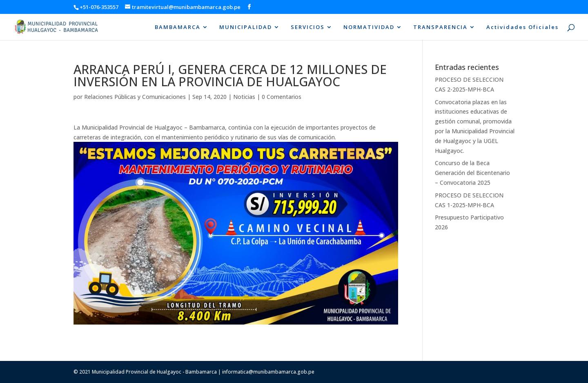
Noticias (244, 97)
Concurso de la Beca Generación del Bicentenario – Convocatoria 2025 (472, 173)
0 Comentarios (282, 97)
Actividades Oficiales (522, 27)
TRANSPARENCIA (440, 27)
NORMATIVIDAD (369, 27)
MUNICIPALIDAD (246, 27)
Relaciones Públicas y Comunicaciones (135, 97)
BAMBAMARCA (178, 27)
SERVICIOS (308, 27)
